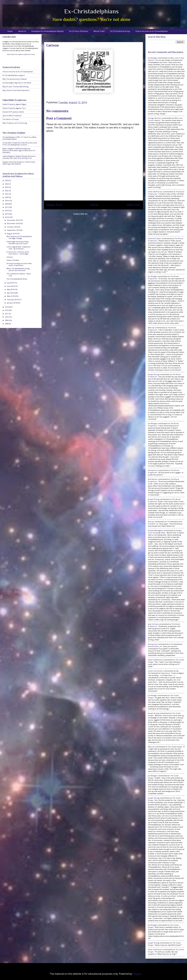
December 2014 (14, 220)
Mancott (151, 328)
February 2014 (13, 299)
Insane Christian (13, 260)
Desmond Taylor (155, 238)
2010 (7, 317)
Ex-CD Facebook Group (120, 31)
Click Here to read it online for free (21, 54)
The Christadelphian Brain (17, 279)
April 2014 (11, 293)
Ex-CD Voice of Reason (79, 31)
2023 (7, 187)
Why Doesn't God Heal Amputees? (16, 90)
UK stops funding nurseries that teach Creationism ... (19, 264)
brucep (151, 522)
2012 (7, 310)
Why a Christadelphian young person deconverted (18, 269)
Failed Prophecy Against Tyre (14, 108)
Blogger (137, 974)
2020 (7, 197)
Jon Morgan (152, 58)
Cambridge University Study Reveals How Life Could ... (18, 243)
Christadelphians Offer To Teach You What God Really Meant (19, 138)
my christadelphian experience (163, 672)
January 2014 (12, 303)
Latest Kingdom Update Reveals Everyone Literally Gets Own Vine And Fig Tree (19, 157)
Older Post (133, 205)
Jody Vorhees (153, 624)
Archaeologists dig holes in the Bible (17, 83)
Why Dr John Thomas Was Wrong (15, 87)
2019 (7, 201)
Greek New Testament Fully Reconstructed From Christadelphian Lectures (20, 144)
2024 (7, 184)
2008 (7, 324)
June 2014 (11, 286)
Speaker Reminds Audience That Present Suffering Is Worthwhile (19, 163)
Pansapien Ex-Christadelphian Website (48, 31)
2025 (7, 180)
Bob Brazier (153, 479)
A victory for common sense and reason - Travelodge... (18, 253)
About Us (22, 31)
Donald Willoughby (155, 530)
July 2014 (11, 283)
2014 (7, 217)
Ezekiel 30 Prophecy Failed (13, 112)
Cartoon (10, 257)
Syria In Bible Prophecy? (12, 116)
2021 (7, 194)
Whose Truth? (99, 31)
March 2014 (12, 296)
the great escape (175, 747)
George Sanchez (155, 118)
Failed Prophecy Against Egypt (14, 104)
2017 (7, 207)
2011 (7, 314)
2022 (7, 191)
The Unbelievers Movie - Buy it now (19, 275)
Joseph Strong (153, 374)
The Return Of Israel (11, 119)
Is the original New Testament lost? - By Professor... (18, 248)
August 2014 (12, 234)
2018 (7, 204)
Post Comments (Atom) (101, 214)
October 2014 (13, 227)
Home (10, 31)
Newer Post (54, 205)
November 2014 (14, 223)
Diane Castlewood (155, 660)
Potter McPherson (155, 192)
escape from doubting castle (165, 532)
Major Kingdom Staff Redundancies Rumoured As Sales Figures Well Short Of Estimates (19, 150)
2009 (7, 320)
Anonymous (153, 470)
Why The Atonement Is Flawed (15, 79)
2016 (7, 210)
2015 (7, 214)
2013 (7, 307)
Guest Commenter (155, 671)
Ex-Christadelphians (91, 11)
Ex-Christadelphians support (14, 75)
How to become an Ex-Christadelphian (152, 31)
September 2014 (14, 230)
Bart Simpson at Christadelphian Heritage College (19, 237)
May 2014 (11, 289)
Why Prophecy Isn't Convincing (15, 123)
